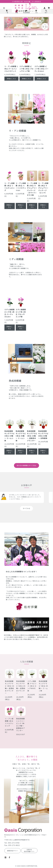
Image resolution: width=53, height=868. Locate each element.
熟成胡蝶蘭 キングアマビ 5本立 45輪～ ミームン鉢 (43, 686)
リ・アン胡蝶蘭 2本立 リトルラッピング (9, 722)
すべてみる (26, 508)
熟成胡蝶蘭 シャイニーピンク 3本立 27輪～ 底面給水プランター (21, 725)
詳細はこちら (11, 79)
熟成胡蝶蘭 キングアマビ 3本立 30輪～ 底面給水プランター (9, 687)
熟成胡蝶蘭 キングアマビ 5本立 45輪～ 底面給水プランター (21, 687)
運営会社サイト (13, 851)
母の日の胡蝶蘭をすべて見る (26, 465)
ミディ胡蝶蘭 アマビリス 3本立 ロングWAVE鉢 (32, 686)
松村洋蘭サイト (29, 851)
